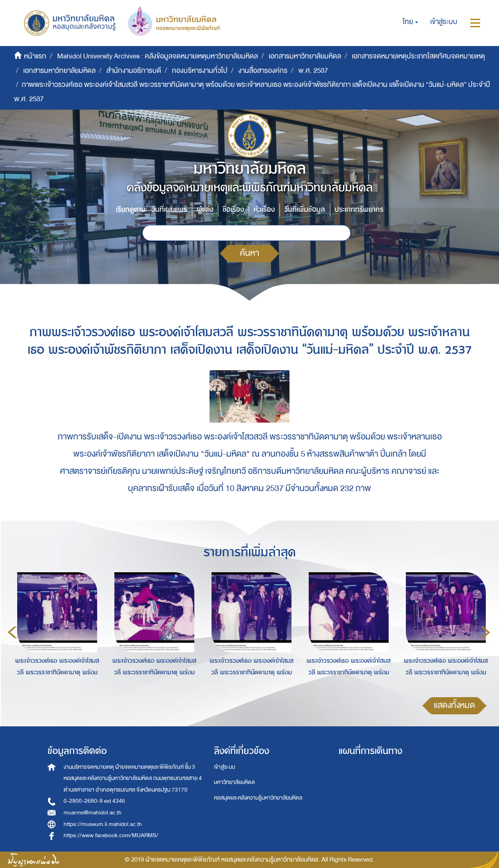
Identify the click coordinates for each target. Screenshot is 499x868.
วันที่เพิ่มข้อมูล (305, 209)
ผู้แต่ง (205, 209)
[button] (410, 22)
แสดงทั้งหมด (454, 705)
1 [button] (231, 690)
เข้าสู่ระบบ (225, 767)
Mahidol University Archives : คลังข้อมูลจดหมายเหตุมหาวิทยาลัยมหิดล (158, 56)
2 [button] (243, 690)
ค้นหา (249, 253)
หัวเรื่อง (264, 209)
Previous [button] (12, 632)
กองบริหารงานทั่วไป (200, 71)
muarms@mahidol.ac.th (93, 813)
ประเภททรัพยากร (359, 209)
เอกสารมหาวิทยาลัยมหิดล (305, 56)
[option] (55, 631)
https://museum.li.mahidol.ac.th (103, 824)
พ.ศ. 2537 (313, 71)
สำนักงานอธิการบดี (134, 71)
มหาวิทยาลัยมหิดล (234, 782)
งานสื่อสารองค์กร (263, 71)
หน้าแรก (35, 56)
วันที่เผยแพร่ (169, 209)
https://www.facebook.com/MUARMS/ (111, 835)
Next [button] (485, 632)
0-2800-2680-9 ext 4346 (94, 801)
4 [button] (267, 690)
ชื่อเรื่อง (233, 209)
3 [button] (255, 690)
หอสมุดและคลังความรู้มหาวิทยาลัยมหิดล (258, 798)
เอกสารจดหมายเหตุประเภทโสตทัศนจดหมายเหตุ (418, 56)
